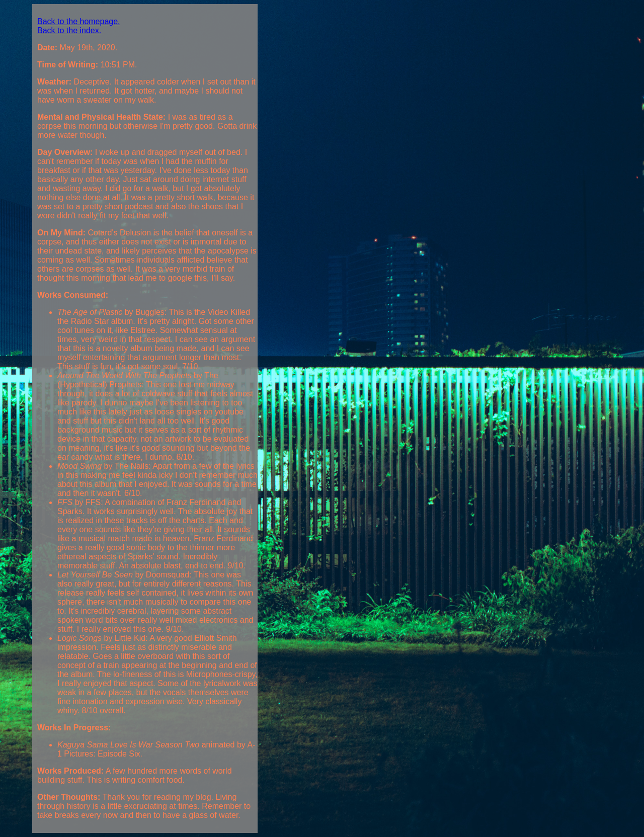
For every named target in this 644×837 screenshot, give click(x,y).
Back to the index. (69, 30)
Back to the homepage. (79, 21)
